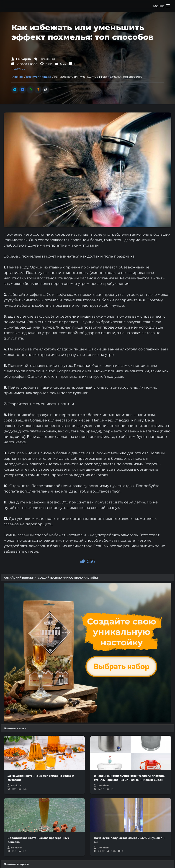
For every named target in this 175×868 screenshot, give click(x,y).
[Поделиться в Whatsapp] (30, 90)
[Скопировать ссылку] (46, 90)
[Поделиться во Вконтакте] (23, 90)
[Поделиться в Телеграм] (15, 90)
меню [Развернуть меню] (162, 6)
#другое (18, 69)
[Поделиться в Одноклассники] (38, 90)
